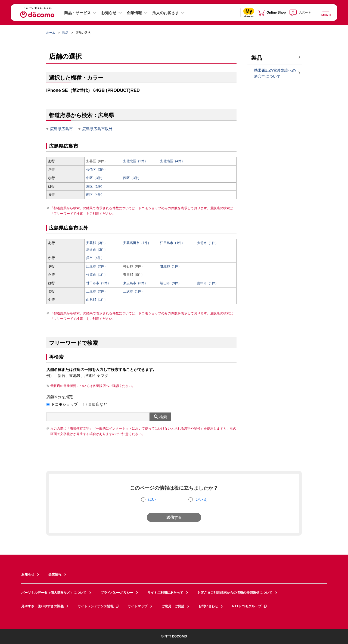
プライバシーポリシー (117, 593)
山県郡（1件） (97, 300)
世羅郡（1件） (171, 266)
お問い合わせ (208, 606)
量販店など (98, 404)
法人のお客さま (166, 13)
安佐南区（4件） (173, 161)
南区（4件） (95, 195)
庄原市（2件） (97, 266)
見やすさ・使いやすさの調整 (42, 606)
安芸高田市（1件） (137, 243)
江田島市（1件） (173, 243)
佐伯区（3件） (97, 170)
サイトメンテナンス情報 (99, 606)
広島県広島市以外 (97, 129)
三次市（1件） (134, 291)
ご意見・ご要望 (173, 606)
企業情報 (134, 13)
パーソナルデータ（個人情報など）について (54, 593)
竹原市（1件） (97, 275)
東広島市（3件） (136, 283)
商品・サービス (77, 13)
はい (152, 499)
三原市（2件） (97, 291)
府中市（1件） (208, 283)
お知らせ (109, 13)
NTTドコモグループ (250, 606)
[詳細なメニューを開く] (326, 12)
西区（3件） (132, 178)
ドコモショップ (64, 404)
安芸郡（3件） (97, 243)
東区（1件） (95, 186)
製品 (65, 33)
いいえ (201, 499)
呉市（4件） (95, 258)
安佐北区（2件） (136, 161)
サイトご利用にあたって (165, 593)
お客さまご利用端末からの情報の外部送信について (235, 593)
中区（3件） (95, 178)
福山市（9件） (171, 283)
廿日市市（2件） (99, 283)
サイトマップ (138, 606)
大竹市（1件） (208, 243)
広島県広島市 (61, 129)
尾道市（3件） (97, 250)
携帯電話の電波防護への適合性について (275, 74)
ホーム (51, 33)
